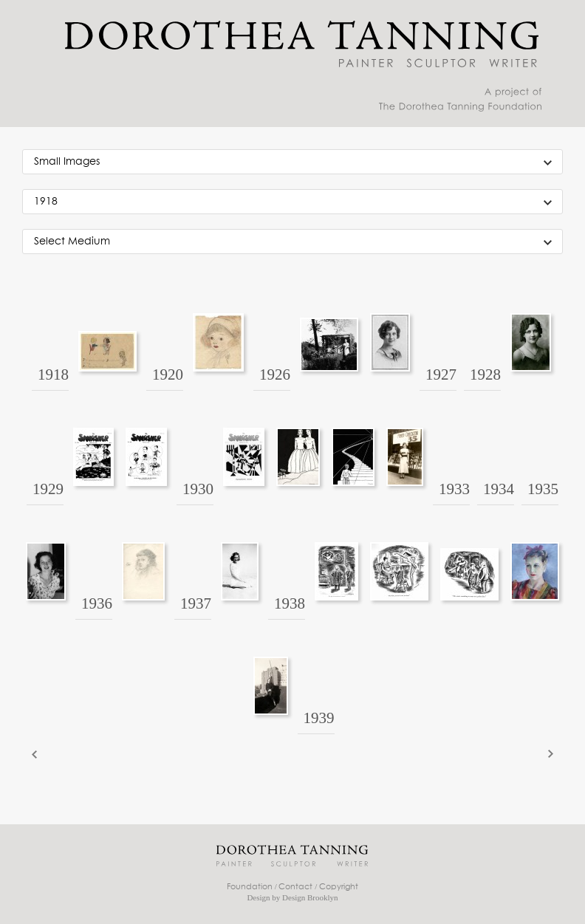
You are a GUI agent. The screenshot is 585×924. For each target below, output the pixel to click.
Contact (295, 887)
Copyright (339, 887)
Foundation (250, 887)
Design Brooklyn (310, 897)
